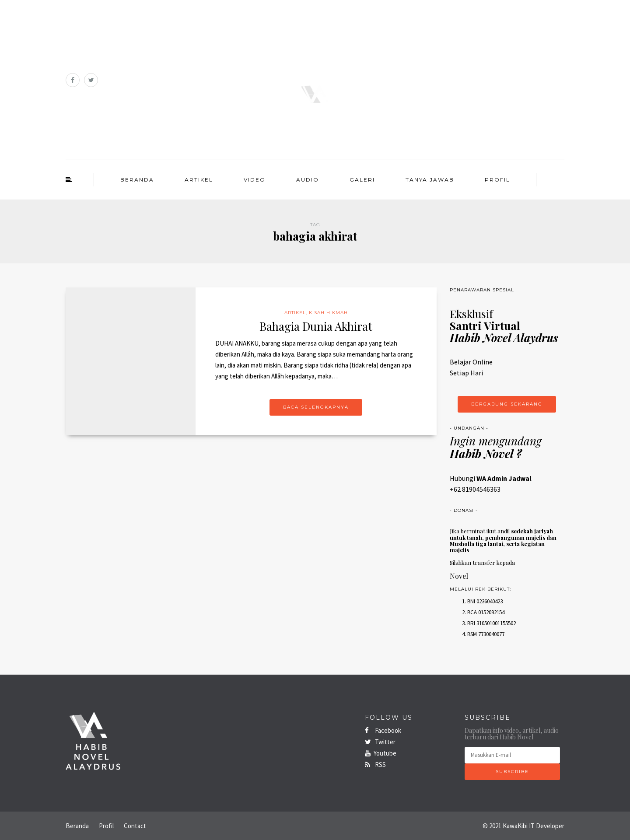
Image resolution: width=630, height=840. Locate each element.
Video (255, 180)
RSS (375, 765)
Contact (135, 826)
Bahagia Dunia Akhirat (316, 326)
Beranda (137, 180)
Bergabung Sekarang (507, 404)
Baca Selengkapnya (316, 407)
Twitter (380, 742)
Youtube (381, 753)
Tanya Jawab (430, 180)
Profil (497, 180)
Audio (308, 180)
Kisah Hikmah (328, 313)
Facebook (383, 730)
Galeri (362, 180)
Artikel (199, 180)
